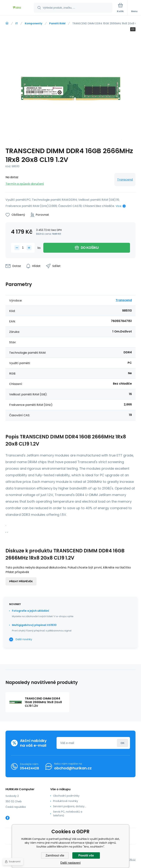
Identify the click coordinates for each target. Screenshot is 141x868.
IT (17, 23)
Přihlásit (123, 743)
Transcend (125, 180)
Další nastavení (70, 863)
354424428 (29, 768)
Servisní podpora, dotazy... (70, 806)
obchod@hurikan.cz (73, 768)
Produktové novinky (66, 801)
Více (119, 206)
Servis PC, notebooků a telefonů (68, 814)
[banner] (17, 8)
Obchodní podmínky (66, 796)
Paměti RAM (57, 23)
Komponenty (34, 23)
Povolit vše (86, 855)
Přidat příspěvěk (21, 581)
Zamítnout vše (55, 855)
